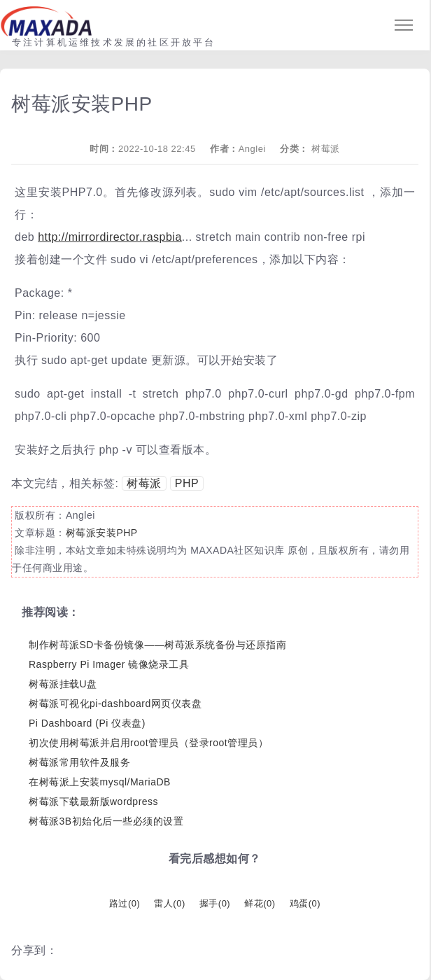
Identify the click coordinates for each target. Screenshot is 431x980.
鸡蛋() (305, 903)
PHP (187, 483)
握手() (215, 903)
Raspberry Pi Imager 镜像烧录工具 (109, 664)
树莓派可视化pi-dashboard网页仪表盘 (115, 703)
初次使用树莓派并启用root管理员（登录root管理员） (148, 743)
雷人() (169, 903)
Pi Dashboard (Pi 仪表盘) (87, 723)
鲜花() (260, 903)
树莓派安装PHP (102, 533)
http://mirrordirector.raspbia (110, 237)
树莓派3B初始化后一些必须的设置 (106, 821)
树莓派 (326, 149)
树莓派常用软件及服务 (79, 762)
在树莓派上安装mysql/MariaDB (100, 782)
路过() (125, 903)
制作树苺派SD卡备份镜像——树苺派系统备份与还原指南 (157, 645)
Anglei (252, 149)
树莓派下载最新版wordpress (93, 801)
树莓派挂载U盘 (63, 684)
